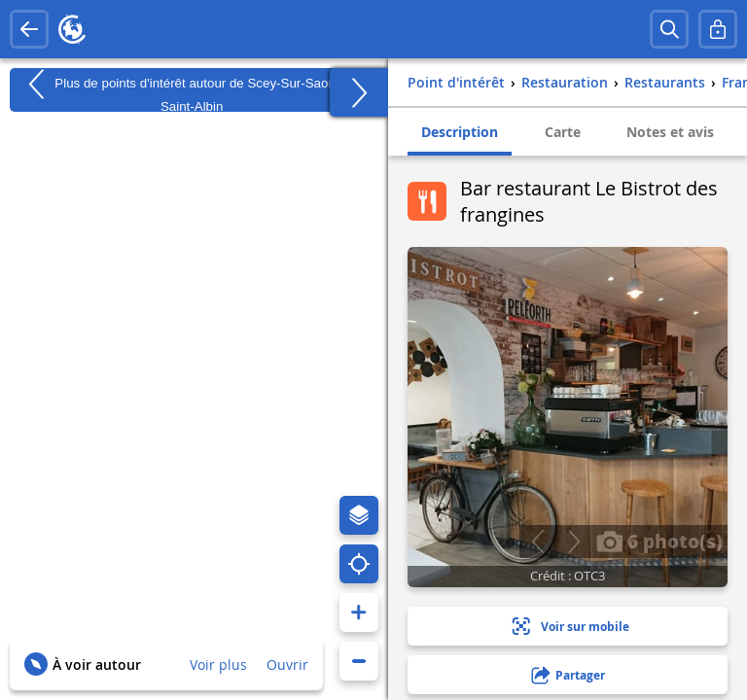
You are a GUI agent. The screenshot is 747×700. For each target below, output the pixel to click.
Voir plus (218, 665)
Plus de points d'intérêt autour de (192, 90)
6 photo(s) (659, 541)
